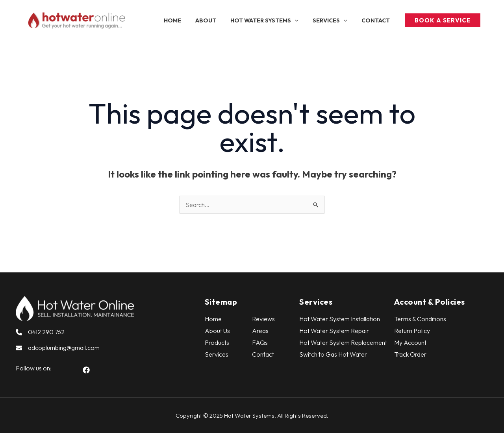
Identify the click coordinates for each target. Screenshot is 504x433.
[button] (86, 370)
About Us (217, 331)
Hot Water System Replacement (343, 342)
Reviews (263, 319)
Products (217, 342)
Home (213, 319)
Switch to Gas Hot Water (333, 354)
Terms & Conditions (420, 319)
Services (217, 354)
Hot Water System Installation (340, 319)
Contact (263, 354)
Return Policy (412, 331)
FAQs (260, 342)
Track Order (410, 354)
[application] (302, 20)
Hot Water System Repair (334, 331)
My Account (410, 342)
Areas (260, 331)
